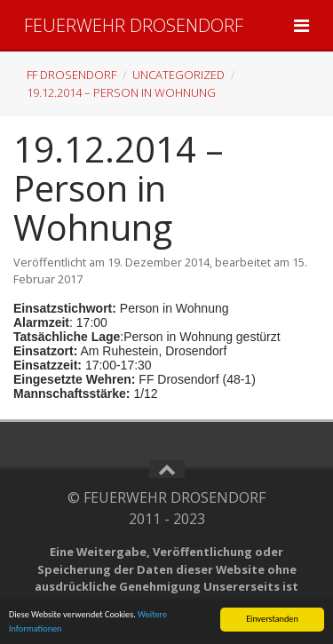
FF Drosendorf (71, 75)
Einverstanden (272, 619)
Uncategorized (178, 75)
